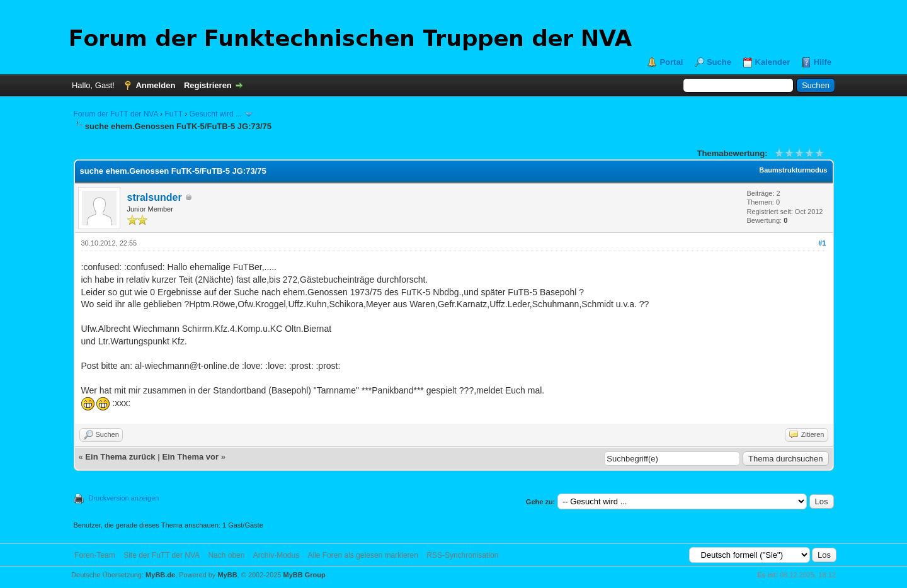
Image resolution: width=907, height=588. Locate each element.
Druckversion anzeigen (124, 498)
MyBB (227, 575)
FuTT (173, 114)
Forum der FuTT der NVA (116, 114)
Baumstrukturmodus (793, 170)
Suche (719, 62)
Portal (671, 62)
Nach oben (226, 555)
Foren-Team (95, 555)
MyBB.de (160, 575)
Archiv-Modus (276, 555)
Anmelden (155, 85)
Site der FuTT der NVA (162, 555)
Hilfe (823, 62)
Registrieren (208, 85)
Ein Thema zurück (120, 457)
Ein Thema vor (190, 457)
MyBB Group (305, 575)
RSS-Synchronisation (462, 555)
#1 (822, 243)
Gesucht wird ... (216, 114)
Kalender (773, 62)
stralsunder (155, 197)
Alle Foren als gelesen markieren (363, 555)
